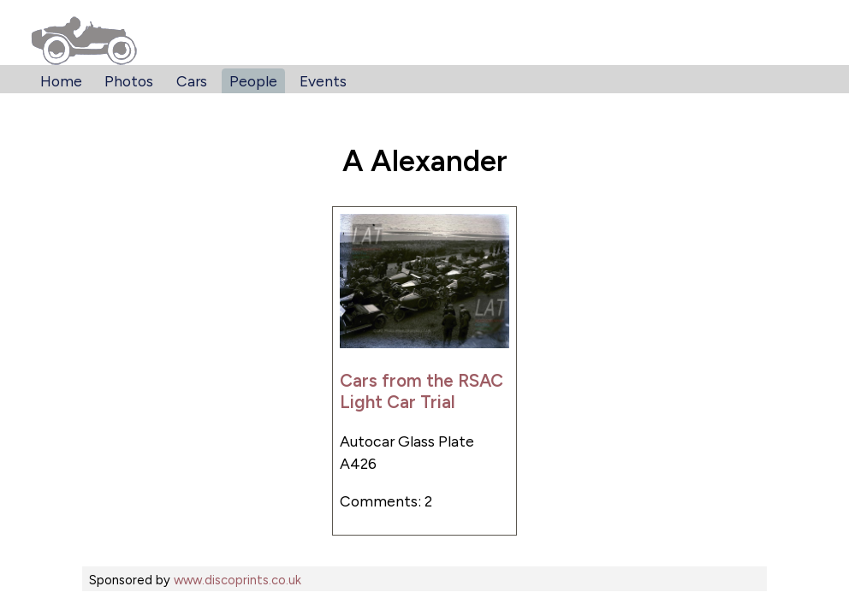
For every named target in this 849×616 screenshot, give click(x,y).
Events (323, 81)
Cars (192, 81)
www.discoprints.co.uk (237, 580)
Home (61, 81)
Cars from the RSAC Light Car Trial (422, 391)
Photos (129, 81)
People (253, 81)
